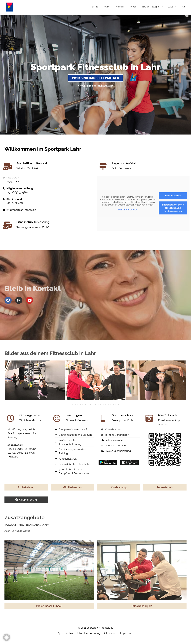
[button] (8, 381)
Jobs (79, 633)
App (60, 633)
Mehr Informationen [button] (128, 210)
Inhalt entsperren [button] (173, 196)
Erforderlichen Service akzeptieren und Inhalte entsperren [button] (173, 208)
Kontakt (69, 633)
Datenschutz (110, 633)
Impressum (127, 633)
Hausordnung (92, 633)
